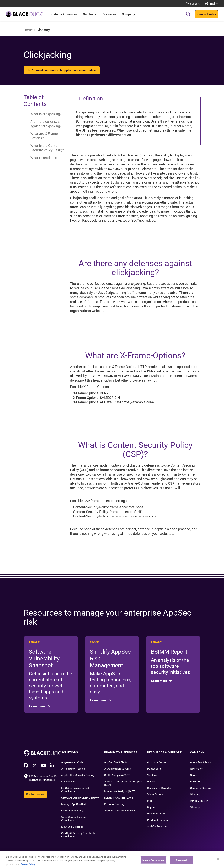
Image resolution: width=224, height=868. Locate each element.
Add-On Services (157, 826)
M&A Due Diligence (72, 827)
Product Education (158, 820)
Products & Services (63, 14)
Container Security (72, 811)
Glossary (195, 794)
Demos (151, 781)
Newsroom (197, 769)
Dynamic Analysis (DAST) (119, 798)
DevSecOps (68, 781)
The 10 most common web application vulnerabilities (62, 70)
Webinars (153, 775)
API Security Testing (73, 769)
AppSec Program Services (120, 811)
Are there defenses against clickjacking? (46, 124)
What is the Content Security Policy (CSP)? (47, 148)
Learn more (37, 706)
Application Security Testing (78, 775)
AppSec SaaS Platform (118, 762)
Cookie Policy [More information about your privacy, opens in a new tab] (28, 864)
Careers (195, 775)
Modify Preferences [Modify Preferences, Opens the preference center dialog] (153, 860)
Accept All (181, 860)
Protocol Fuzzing (114, 804)
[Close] (218, 859)
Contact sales (207, 14)
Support (195, 4)
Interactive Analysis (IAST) (120, 791)
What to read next (44, 158)
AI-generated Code (72, 762)
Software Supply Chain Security (80, 798)
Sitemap (195, 807)
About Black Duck (201, 762)
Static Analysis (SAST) (117, 775)
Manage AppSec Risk (74, 804)
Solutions (89, 14)
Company (128, 14)
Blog (150, 801)
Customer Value (157, 762)
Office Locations (200, 801)
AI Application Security (118, 769)
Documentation (156, 814)
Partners (195, 781)
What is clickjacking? (46, 114)
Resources (109, 14)
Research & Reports (159, 788)
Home (28, 30)
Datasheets (154, 769)
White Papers (155, 794)
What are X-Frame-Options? (45, 136)
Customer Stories (200, 788)
